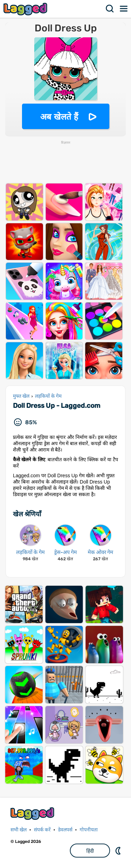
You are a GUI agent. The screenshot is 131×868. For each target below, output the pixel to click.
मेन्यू (124, 9)
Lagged (26, 9)
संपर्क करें (42, 830)
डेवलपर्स (65, 830)
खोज (110, 9)
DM (119, 851)
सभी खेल (19, 830)
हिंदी (90, 851)
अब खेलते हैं (59, 117)
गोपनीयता (89, 830)
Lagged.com (33, 813)
